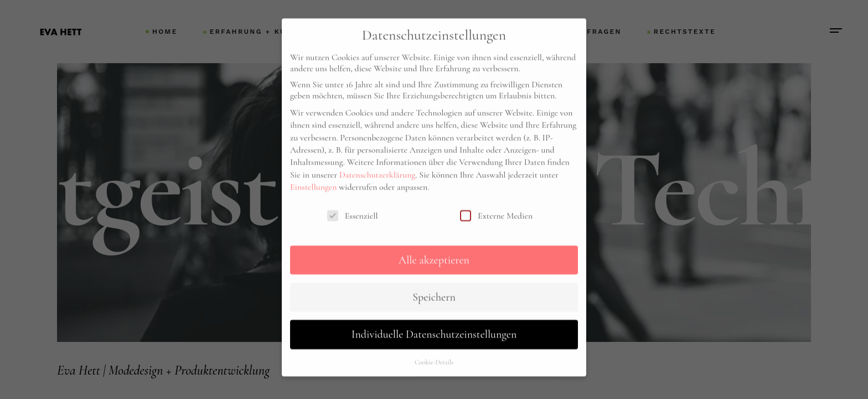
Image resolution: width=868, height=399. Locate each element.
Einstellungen (314, 171)
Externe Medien (496, 199)
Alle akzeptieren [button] (434, 243)
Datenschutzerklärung (378, 158)
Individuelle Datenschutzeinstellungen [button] (434, 318)
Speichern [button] (434, 280)
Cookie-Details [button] (434, 345)
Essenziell (353, 199)
